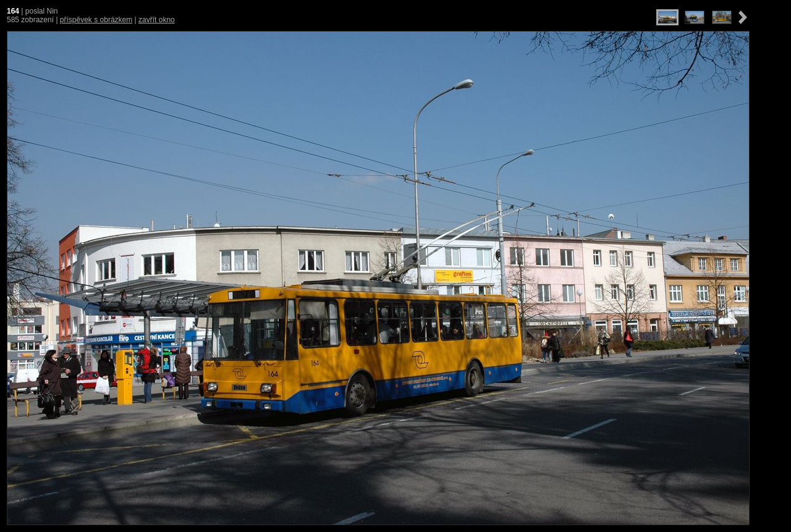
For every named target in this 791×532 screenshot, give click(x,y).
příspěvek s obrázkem (96, 20)
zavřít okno (157, 20)
